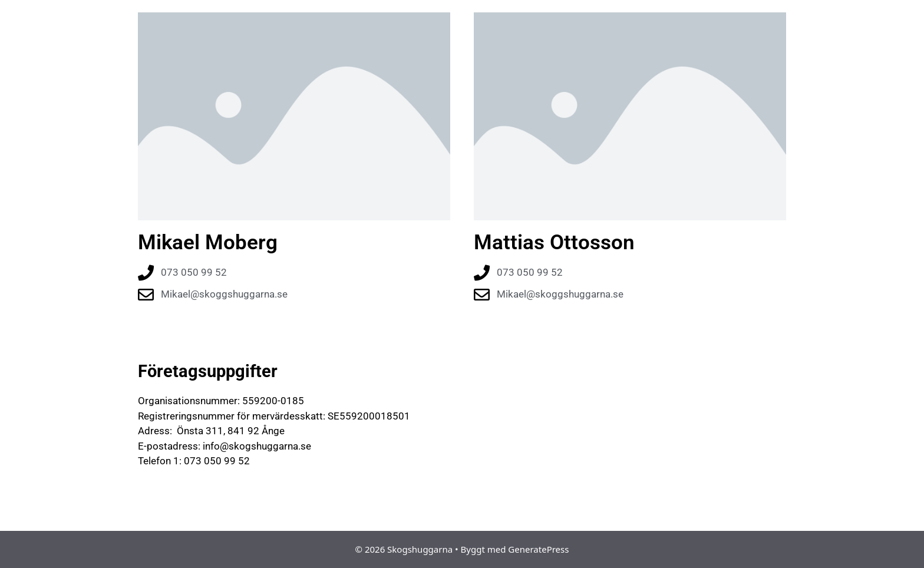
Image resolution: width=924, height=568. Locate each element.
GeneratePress (538, 549)
